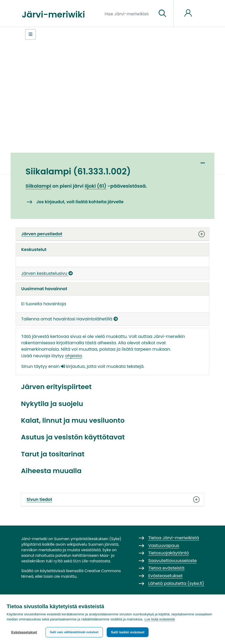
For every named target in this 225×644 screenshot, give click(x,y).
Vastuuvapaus (164, 546)
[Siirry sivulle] (162, 14)
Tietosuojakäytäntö (169, 553)
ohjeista (73, 356)
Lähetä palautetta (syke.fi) (176, 583)
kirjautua (73, 366)
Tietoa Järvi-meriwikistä (174, 538)
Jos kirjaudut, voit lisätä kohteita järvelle (80, 202)
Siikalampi (38, 186)
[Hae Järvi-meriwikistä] (129, 14)
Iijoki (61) (96, 186)
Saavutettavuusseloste (173, 561)
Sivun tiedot (112, 500)
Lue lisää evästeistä (159, 619)
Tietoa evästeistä (166, 568)
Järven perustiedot (112, 234)
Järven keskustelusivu (47, 273)
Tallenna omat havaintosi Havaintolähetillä (70, 319)
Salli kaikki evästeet (128, 632)
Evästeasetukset (24, 632)
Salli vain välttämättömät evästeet (74, 632)
